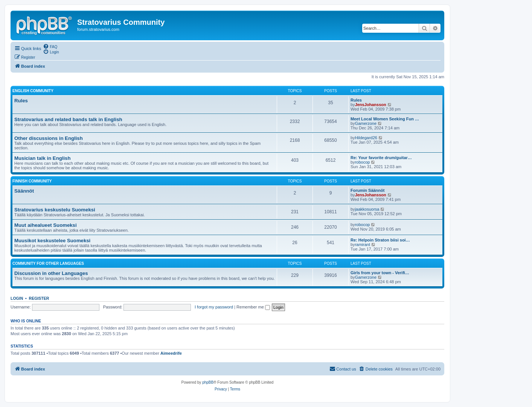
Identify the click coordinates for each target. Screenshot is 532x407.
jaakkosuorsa (367, 209)
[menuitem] (50, 46)
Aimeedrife (171, 353)
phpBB (208, 382)
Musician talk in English (43, 158)
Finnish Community (32, 181)
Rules (21, 101)
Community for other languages (48, 263)
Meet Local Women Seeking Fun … (385, 119)
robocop (363, 162)
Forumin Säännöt (367, 190)
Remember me (253, 307)
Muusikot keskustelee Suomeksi (52, 241)
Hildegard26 (366, 138)
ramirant (363, 245)
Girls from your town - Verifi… (380, 273)
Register (39, 298)
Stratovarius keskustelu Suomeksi (55, 210)
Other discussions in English (49, 138)
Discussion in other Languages (51, 273)
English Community (33, 91)
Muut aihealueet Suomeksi (46, 225)
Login (17, 298)
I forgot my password (214, 307)
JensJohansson (371, 105)
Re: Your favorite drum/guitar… (381, 158)
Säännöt (24, 191)
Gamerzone (366, 123)
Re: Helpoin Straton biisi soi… (380, 240)
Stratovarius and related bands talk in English (68, 119)
